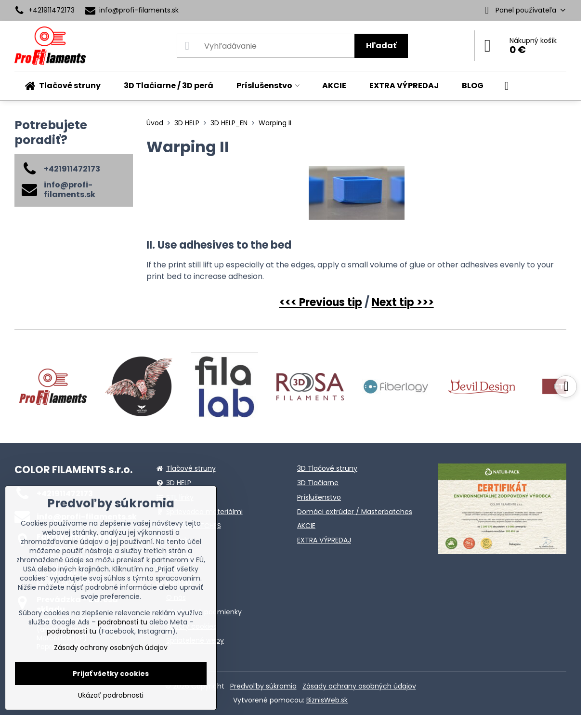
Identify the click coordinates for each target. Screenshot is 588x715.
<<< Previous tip (321, 302)
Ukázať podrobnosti (111, 695)
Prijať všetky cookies (111, 674)
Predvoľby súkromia (263, 686)
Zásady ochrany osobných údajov (359, 686)
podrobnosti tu (123, 622)
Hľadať (381, 46)
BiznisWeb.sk (327, 700)
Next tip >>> (403, 302)
